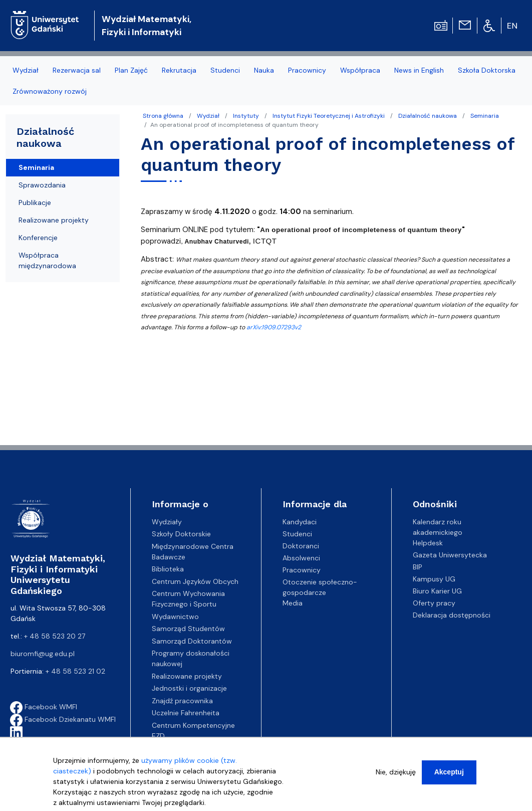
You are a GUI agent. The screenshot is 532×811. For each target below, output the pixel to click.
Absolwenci (301, 558)
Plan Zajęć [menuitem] (131, 70)
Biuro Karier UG (437, 591)
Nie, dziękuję (396, 776)
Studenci (297, 534)
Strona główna (163, 116)
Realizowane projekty (54, 220)
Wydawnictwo (175, 617)
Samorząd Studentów (188, 629)
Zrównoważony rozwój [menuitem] (50, 91)
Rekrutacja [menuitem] (179, 70)
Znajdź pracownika (182, 701)
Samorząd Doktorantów (192, 641)
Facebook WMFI (44, 707)
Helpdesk (428, 543)
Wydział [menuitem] (26, 70)
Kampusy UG (434, 579)
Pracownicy (302, 570)
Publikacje (35, 202)
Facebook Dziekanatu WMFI (63, 719)
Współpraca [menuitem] (360, 70)
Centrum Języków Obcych (195, 581)
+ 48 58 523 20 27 (55, 636)
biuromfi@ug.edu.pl (43, 654)
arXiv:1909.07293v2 (274, 327)
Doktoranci (301, 546)
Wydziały (167, 522)
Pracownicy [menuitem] (307, 70)
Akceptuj (449, 776)
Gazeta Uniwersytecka (450, 555)
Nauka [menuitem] (264, 70)
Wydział (208, 116)
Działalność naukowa (428, 116)
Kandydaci (300, 522)
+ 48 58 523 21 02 (75, 671)
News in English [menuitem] (419, 70)
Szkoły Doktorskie (181, 534)
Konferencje (38, 238)
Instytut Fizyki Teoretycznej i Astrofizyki (329, 116)
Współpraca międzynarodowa (47, 260)
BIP (418, 567)
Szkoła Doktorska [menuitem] (487, 70)
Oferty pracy (434, 603)
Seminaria (485, 116)
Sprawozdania (42, 185)
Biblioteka (168, 569)
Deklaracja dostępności (452, 615)
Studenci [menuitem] (225, 70)
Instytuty (246, 116)
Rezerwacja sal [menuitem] (77, 70)
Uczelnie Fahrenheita (186, 713)
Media (293, 603)
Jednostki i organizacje (189, 688)
